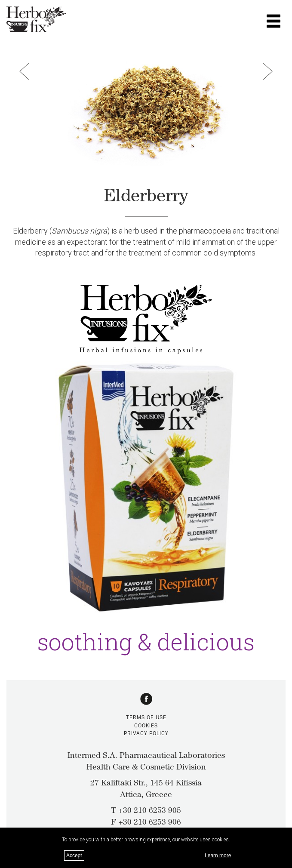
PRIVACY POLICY (146, 733)
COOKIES (146, 725)
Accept (74, 856)
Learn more (218, 856)
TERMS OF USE (146, 717)
